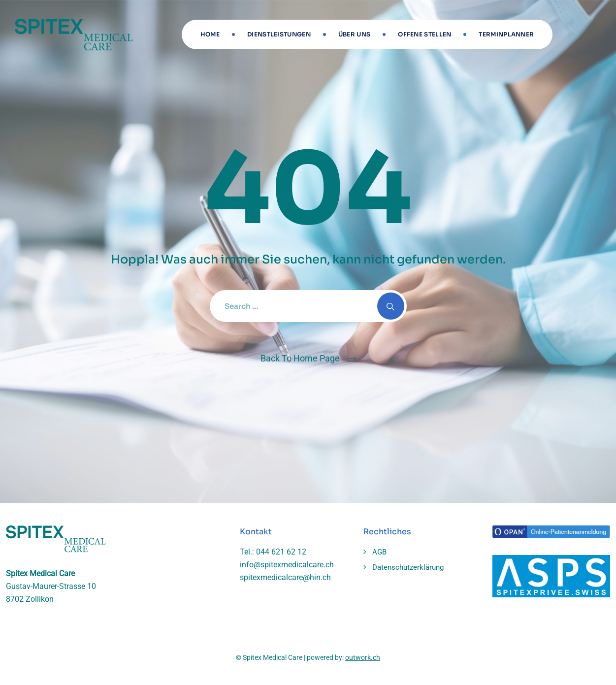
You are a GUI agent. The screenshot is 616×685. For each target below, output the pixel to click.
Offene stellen (424, 34)
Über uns (354, 34)
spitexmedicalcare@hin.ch (285, 577)
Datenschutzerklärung (408, 567)
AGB (379, 552)
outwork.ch (363, 657)
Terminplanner (506, 34)
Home (210, 34)
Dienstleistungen (279, 34)
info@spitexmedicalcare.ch (287, 565)
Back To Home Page (300, 358)
